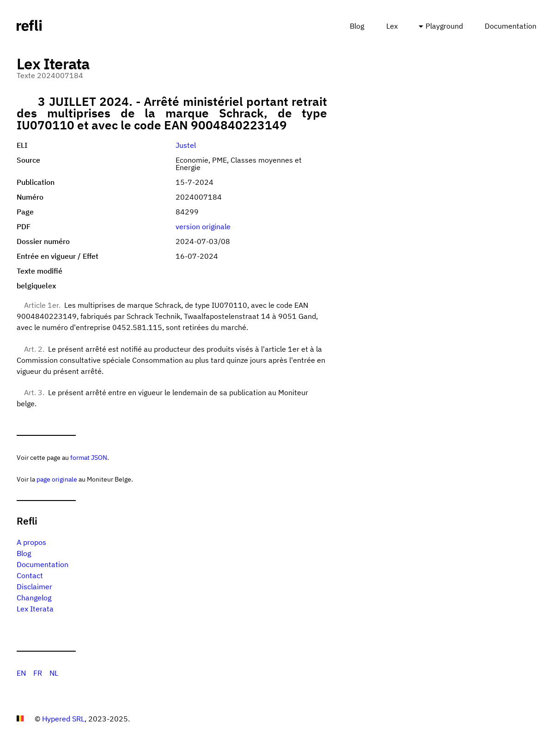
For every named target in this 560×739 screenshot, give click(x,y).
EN (21, 673)
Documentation (511, 26)
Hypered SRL (63, 719)
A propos (31, 542)
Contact (30, 575)
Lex (392, 26)
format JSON (89, 457)
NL (54, 673)
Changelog (34, 598)
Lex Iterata (35, 609)
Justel (186, 145)
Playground (444, 26)
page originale (57, 479)
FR (38, 673)
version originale (203, 226)
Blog (357, 26)
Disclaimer (34, 586)
